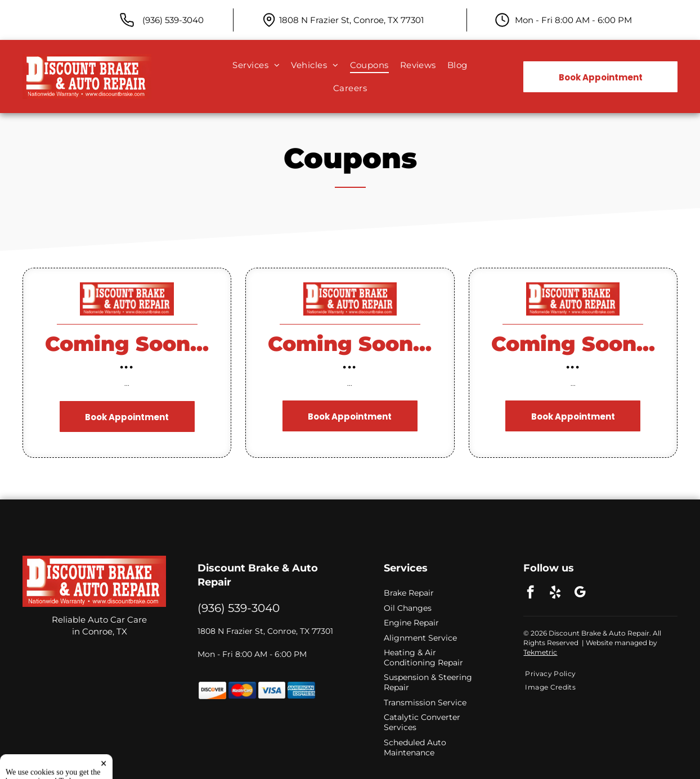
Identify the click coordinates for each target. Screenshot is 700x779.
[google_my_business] (580, 593)
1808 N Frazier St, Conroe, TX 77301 (351, 20)
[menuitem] (256, 65)
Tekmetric (540, 652)
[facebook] (530, 593)
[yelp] (555, 593)
